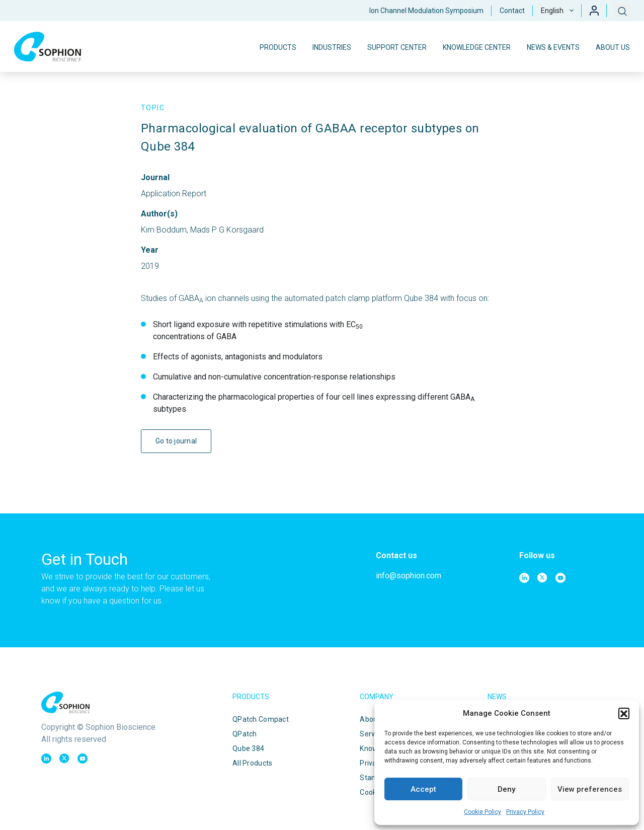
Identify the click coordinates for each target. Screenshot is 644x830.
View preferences (590, 789)
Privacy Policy (525, 812)
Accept (423, 789)
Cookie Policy (482, 812)
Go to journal (176, 441)
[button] (624, 713)
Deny (506, 789)
